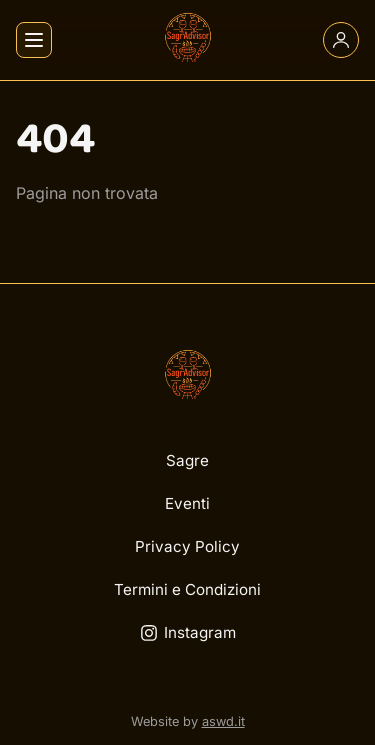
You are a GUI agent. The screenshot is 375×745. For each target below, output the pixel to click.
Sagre (187, 460)
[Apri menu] (34, 40)
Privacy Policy (187, 546)
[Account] (341, 40)
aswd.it (223, 721)
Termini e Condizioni (187, 589)
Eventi (187, 503)
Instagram (188, 632)
